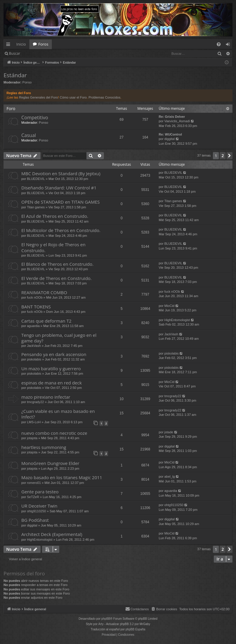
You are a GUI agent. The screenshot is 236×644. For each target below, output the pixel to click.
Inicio (21, 44)
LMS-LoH (34, 422)
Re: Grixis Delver (172, 117)
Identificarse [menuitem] (229, 45)
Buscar (15, 53)
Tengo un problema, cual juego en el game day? (59, 338)
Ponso (27, 82)
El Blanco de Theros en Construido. (57, 264)
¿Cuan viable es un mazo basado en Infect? (58, 414)
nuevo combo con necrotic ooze (54, 433)
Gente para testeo (40, 492)
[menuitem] (219, 44)
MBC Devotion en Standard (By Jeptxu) (61, 173)
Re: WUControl (170, 134)
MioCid (169, 306)
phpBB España (135, 629)
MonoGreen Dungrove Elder (50, 463)
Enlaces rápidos (9, 45)
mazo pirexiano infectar (46, 397)
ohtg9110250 (36, 511)
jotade (169, 432)
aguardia (33, 326)
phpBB (106, 619)
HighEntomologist (177, 320)
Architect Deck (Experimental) (52, 534)
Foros (43, 44)
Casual (29, 135)
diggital (170, 139)
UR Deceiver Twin (39, 506)
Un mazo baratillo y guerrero (51, 368)
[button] (229, 156)
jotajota (32, 438)
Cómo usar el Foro (73, 97)
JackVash (34, 346)
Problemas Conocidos (105, 97)
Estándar (15, 75)
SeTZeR (33, 497)
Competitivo (35, 117)
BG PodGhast (35, 520)
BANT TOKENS (36, 307)
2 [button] (223, 156)
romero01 (34, 483)
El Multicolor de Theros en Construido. (61, 230)
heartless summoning (44, 447)
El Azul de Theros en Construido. (55, 216)
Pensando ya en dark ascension (54, 354)
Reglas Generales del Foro (38, 97)
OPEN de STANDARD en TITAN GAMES (61, 202)
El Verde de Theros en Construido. (57, 278)
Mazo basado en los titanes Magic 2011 (62, 477)
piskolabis (34, 359)
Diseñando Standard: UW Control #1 (59, 188)
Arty (101, 624)
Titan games (36, 207)
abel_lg (170, 476)
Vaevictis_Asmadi (177, 121)
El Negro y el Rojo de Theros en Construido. (53, 247)
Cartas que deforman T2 (46, 321)
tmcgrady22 (35, 402)
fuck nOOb (35, 297)
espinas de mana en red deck (52, 383)
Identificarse (39, 53)
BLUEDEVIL (36, 179)
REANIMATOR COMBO (44, 292)
